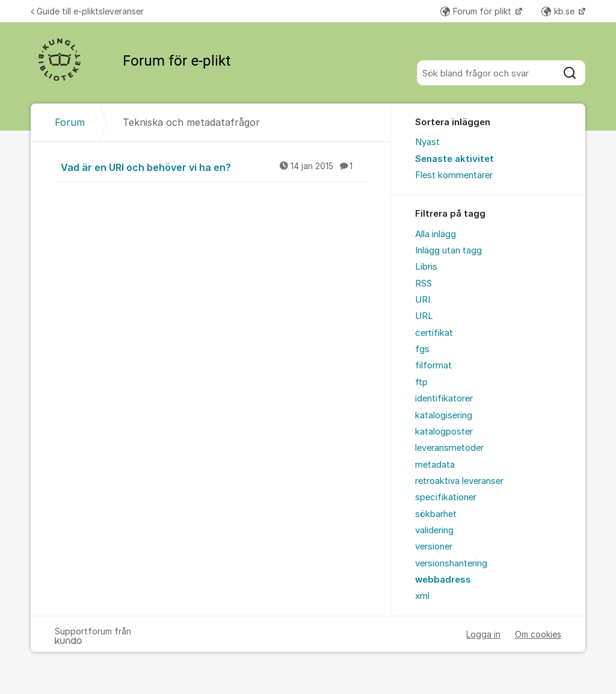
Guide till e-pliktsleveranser (87, 11)
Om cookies (538, 634)
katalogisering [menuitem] (444, 415)
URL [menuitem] (424, 316)
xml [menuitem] (422, 596)
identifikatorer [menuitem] (444, 398)
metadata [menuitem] (435, 465)
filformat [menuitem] (433, 365)
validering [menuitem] (434, 530)
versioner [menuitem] (434, 547)
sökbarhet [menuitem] (436, 514)
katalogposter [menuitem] (444, 432)
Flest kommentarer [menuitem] (454, 175)
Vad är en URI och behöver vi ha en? (214, 167)
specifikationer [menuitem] (446, 497)
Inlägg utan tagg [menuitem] (448, 250)
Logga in (483, 634)
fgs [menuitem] (422, 349)
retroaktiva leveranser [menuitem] (459, 481)
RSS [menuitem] (423, 283)
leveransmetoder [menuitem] (449, 448)
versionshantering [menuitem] (451, 563)
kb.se (559, 11)
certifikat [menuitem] (434, 333)
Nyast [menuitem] (427, 142)
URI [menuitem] (423, 300)
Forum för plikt (477, 11)
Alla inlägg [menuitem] (436, 234)
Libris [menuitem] (426, 267)
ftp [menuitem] (421, 382)
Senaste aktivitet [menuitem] (454, 159)
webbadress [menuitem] (443, 580)
